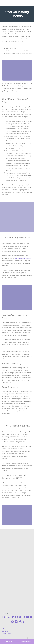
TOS (3, 629)
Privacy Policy (6, 634)
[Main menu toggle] (32, 3)
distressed (25, 91)
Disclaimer (5, 631)
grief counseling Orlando (23, 258)
